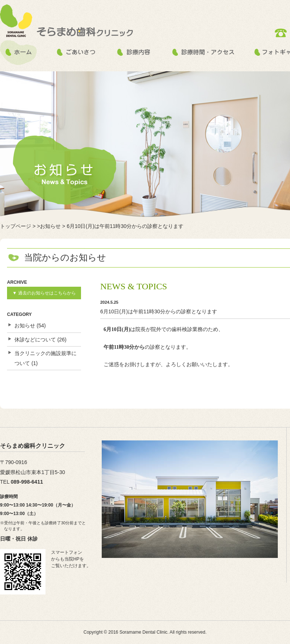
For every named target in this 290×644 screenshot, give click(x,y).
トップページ (16, 226)
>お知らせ (49, 226)
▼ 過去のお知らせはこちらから (44, 293)
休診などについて (35, 340)
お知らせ (25, 326)
